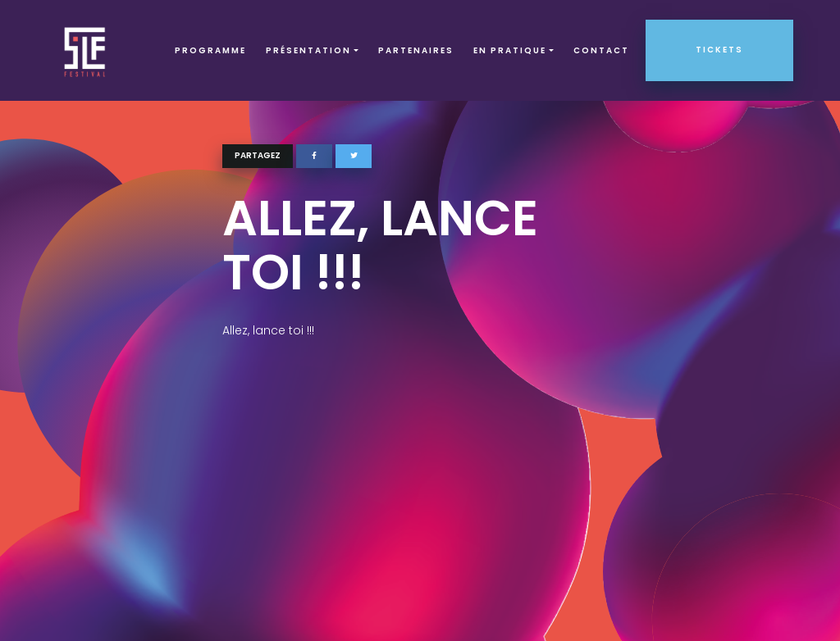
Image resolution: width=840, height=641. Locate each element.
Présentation (308, 50)
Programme (210, 50)
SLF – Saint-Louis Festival (86, 50)
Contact (601, 50)
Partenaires (416, 50)
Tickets (719, 50)
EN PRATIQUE (510, 50)
